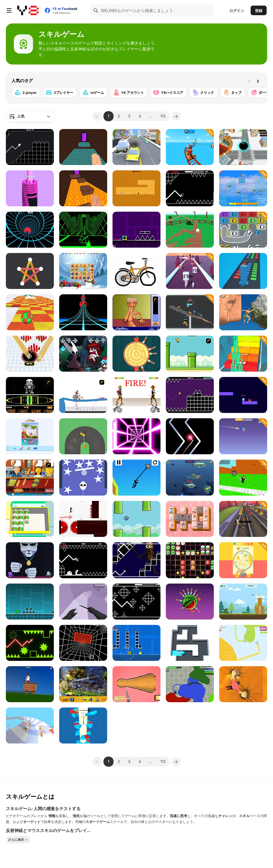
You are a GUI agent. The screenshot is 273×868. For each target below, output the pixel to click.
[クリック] (203, 93)
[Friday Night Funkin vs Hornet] (83, 354)
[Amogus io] (190, 684)
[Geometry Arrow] (190, 188)
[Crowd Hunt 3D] (190, 271)
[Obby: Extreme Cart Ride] (190, 147)
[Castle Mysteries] (83, 684)
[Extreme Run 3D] (83, 312)
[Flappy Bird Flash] (190, 354)
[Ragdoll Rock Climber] (243, 312)
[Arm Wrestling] (136, 312)
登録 (259, 11)
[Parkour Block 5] (83, 147)
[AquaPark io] (30, 726)
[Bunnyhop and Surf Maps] (83, 602)
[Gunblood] (136, 395)
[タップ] (233, 93)
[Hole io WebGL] (243, 147)
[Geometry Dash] (30, 602)
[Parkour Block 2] (83, 188)
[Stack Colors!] (243, 271)
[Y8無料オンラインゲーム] (28, 10)
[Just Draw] (136, 271)
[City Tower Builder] (243, 188)
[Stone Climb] (243, 684)
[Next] (259, 81)
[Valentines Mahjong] (190, 519)
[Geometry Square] (136, 643)
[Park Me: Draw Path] (243, 230)
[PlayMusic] (136, 147)
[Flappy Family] (136, 519)
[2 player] (26, 93)
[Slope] (83, 230)
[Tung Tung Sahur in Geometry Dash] (136, 560)
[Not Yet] (30, 560)
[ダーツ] (260, 93)
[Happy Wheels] (83, 395)
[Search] (96, 10)
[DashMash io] (243, 395)
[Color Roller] (190, 643)
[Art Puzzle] (30, 436)
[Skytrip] (30, 312)
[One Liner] (30, 271)
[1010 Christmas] (190, 560)
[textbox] (30, 116)
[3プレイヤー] (60, 93)
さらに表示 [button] (16, 840)
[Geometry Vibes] (190, 395)
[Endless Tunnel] (83, 643)
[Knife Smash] (190, 602)
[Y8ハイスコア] (168, 93)
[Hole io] (30, 354)
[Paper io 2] (243, 643)
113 (163, 116)
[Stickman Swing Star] (136, 478)
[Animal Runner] (243, 519)
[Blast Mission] (243, 602)
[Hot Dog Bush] (30, 478)
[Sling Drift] (83, 436)
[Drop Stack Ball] (30, 188)
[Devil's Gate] (136, 188)
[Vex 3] (83, 519)
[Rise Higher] (83, 478)
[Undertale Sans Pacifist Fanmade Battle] (30, 395)
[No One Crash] (190, 436)
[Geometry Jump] (136, 230)
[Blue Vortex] (30, 230)
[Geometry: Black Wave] (83, 560)
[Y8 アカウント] (129, 93)
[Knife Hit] (136, 354)
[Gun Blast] (190, 312)
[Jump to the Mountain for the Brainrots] (243, 478)
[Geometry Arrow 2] (136, 602)
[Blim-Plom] (243, 560)
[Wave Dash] (30, 643)
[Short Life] (30, 684)
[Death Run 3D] (136, 436)
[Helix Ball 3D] (83, 726)
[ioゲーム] (93, 93)
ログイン (237, 11)
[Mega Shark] (190, 478)
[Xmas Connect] (83, 271)
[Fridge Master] (30, 519)
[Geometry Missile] (30, 147)
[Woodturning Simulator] (136, 684)
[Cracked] (190, 230)
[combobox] (30, 116)
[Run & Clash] (243, 354)
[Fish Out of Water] (243, 436)
